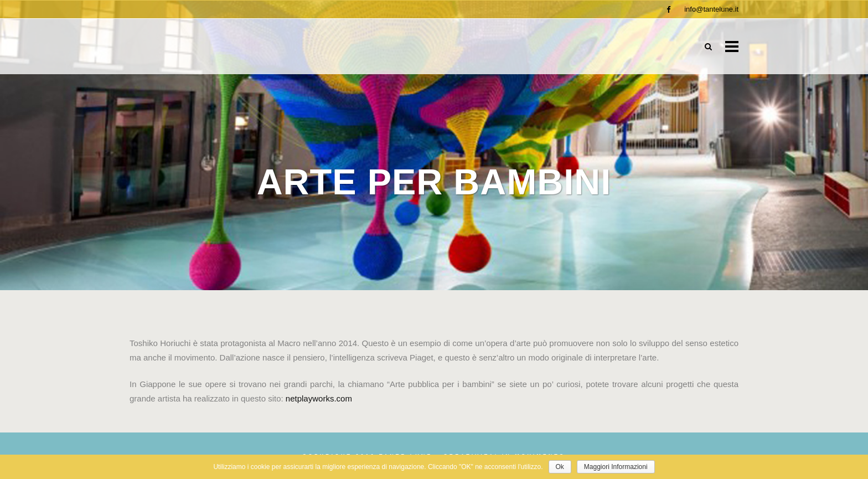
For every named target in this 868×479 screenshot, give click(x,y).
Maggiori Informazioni (616, 467)
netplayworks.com (319, 398)
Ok (560, 467)
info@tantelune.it (711, 9)
